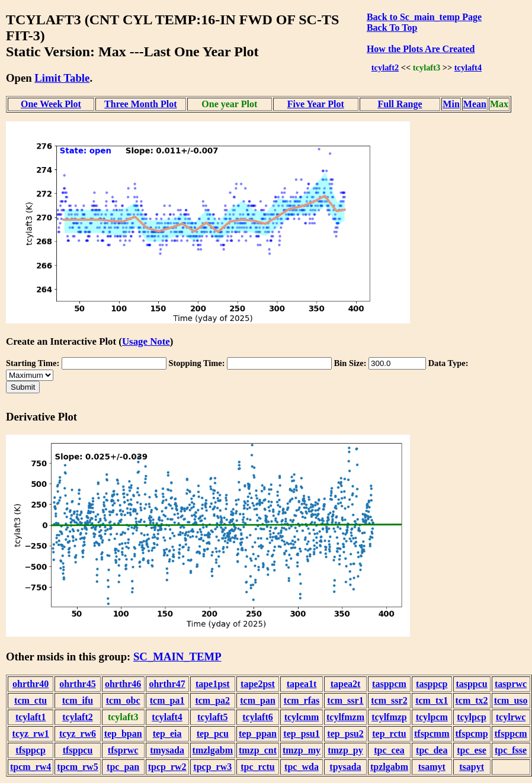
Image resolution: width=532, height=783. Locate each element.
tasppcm (389, 684)
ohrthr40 (31, 684)
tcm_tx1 (432, 700)
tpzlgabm (389, 767)
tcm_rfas (302, 700)
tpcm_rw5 (77, 767)
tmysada (167, 750)
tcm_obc (123, 700)
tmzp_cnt (258, 750)
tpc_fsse (511, 750)
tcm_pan (258, 700)
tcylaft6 (258, 717)
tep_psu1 (301, 734)
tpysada (345, 767)
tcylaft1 (31, 717)
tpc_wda (302, 767)
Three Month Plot (140, 104)
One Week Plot (51, 104)
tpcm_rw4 (31, 767)
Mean (475, 104)
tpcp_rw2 (167, 767)
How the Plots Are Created (421, 49)
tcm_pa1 (167, 700)
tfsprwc (123, 750)
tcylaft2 (385, 68)
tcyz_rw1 (31, 734)
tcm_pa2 (212, 700)
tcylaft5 (213, 717)
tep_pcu (213, 734)
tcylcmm (302, 717)
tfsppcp (31, 750)
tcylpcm (432, 717)
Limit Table (62, 78)
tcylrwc (511, 717)
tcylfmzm (345, 717)
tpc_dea (432, 750)
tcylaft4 (468, 68)
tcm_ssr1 (345, 700)
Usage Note (146, 341)
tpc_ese (472, 750)
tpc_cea (389, 750)
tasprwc (511, 684)
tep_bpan (123, 734)
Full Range (400, 104)
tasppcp (432, 684)
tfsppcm (511, 734)
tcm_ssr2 (389, 700)
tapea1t (302, 684)
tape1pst (213, 684)
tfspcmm (432, 734)
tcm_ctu (31, 700)
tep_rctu (389, 734)
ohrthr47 (167, 684)
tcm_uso (511, 700)
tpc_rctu (257, 767)
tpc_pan (123, 767)
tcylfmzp (389, 717)
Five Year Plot (316, 104)
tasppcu (471, 684)
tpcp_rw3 (212, 767)
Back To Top (392, 28)
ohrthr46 (123, 684)
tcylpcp (472, 717)
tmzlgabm (213, 750)
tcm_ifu (78, 700)
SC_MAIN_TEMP (177, 657)
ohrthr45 (77, 684)
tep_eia (167, 734)
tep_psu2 (345, 734)
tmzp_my (302, 750)
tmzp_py (345, 750)
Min (451, 104)
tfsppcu (78, 750)
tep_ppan (258, 734)
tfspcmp (472, 734)
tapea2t (346, 684)
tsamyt (432, 767)
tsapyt (472, 767)
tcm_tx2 (472, 700)
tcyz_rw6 (78, 734)
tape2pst (258, 684)
